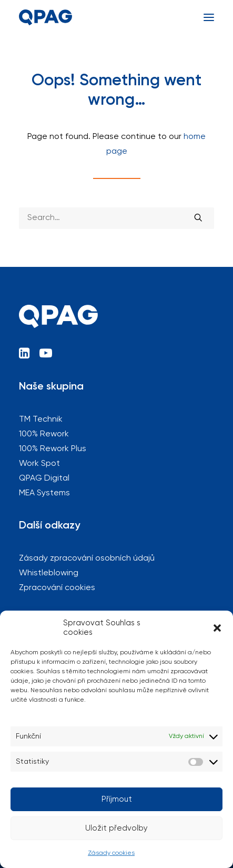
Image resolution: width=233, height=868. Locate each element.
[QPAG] (45, 17)
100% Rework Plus (53, 449)
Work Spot (39, 464)
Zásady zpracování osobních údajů (87, 558)
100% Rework (44, 434)
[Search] (116, 218)
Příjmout (117, 799)
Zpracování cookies (57, 588)
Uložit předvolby (116, 828)
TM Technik (41, 420)
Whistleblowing (49, 573)
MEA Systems (44, 493)
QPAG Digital (44, 478)
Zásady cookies (111, 853)
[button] (217, 628)
